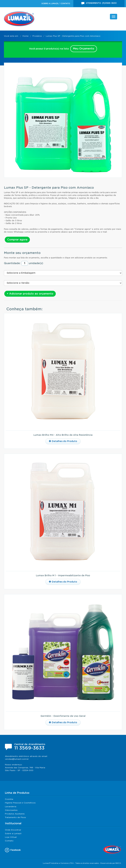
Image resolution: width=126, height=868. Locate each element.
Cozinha (9, 799)
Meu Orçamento (84, 49)
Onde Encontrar (13, 830)
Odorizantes (11, 810)
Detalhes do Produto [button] (63, 441)
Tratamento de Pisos (15, 817)
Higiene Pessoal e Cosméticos (20, 803)
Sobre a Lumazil (50, 4)
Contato (65, 4)
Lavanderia (11, 807)
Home (26, 36)
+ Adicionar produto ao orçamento (30, 294)
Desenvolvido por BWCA (111, 863)
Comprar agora (17, 240)
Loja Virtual (11, 837)
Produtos (37, 36)
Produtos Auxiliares (15, 814)
